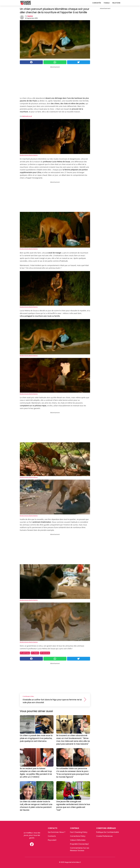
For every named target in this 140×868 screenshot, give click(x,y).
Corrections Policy (78, 836)
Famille (107, 3)
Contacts (52, 836)
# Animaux (25, 653)
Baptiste (30, 16)
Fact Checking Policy (79, 832)
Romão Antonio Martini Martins (29, 155)
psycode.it (52, 840)
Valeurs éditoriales (78, 840)
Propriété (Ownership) (79, 844)
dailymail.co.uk (27, 116)
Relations (116, 3)
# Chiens (35, 653)
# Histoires (45, 653)
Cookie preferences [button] (104, 836)
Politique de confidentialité (107, 832)
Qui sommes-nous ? (57, 832)
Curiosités (97, 3)
